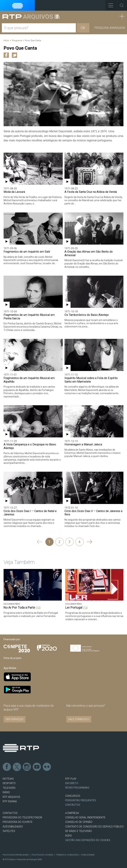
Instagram (27, 767)
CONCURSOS (73, 796)
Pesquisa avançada (110, 28)
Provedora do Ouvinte (18, 822)
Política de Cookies (42, 855)
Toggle (122, 5)
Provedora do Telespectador (22, 818)
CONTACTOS (10, 813)
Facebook (7, 767)
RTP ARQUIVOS (11, 797)
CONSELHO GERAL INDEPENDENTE (85, 818)
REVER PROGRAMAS (77, 788)
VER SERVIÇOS (15, 719)
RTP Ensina (10, 801)
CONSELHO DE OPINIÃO (79, 822)
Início (6, 40)
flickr (47, 767)
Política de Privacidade (16, 855)
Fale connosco (79, 719)
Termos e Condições (67, 855)
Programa (17, 40)
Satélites (9, 831)
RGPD (69, 836)
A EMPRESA (72, 813)
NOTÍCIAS (8, 779)
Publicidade (88, 855)
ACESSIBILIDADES (13, 827)
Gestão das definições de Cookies (88, 840)
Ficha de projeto (13, 658)
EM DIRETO (72, 783)
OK (83, 28)
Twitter (17, 767)
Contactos (73, 805)
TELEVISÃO (9, 788)
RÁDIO (6, 792)
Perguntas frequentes (81, 800)
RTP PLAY (71, 779)
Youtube (37, 767)
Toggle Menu (109, 4)
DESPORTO (9, 783)
